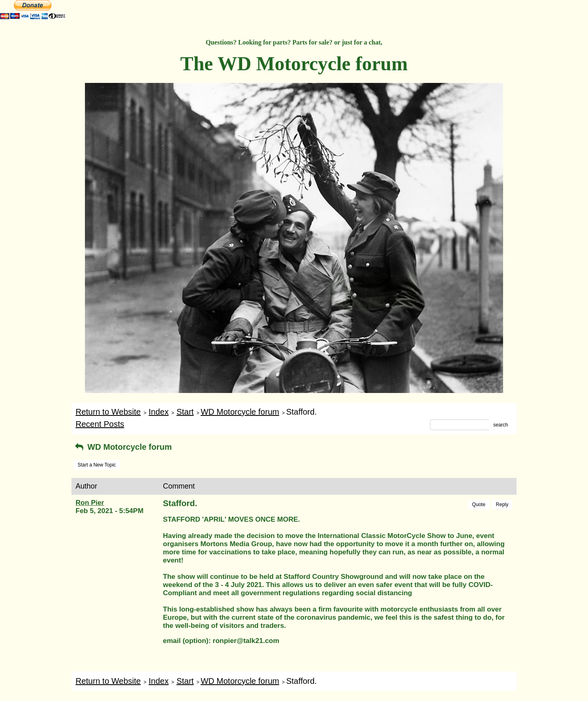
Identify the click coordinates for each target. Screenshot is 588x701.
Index (159, 412)
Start (185, 412)
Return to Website (108, 412)
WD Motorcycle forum (240, 412)
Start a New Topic (97, 465)
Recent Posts (100, 424)
